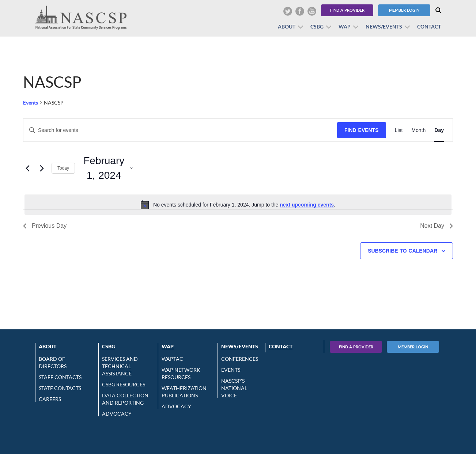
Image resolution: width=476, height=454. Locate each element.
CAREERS (50, 399)
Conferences (240, 359)
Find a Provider (347, 10)
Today (63, 168)
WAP (345, 27)
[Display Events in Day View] (439, 130)
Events (31, 103)
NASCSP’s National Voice (234, 388)
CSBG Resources (124, 384)
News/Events (384, 27)
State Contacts (60, 388)
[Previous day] (27, 168)
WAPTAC (172, 359)
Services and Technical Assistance (120, 366)
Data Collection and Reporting (125, 399)
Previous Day (45, 226)
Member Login (404, 10)
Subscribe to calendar (403, 251)
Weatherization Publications (184, 392)
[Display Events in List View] (399, 130)
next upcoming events (307, 205)
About (287, 27)
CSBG (317, 27)
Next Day (437, 226)
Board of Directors (53, 362)
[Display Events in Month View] (418, 130)
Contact (429, 27)
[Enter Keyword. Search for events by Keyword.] (180, 130)
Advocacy (117, 414)
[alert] (238, 205)
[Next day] (42, 168)
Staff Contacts (60, 377)
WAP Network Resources (181, 373)
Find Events (362, 130)
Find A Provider (356, 347)
